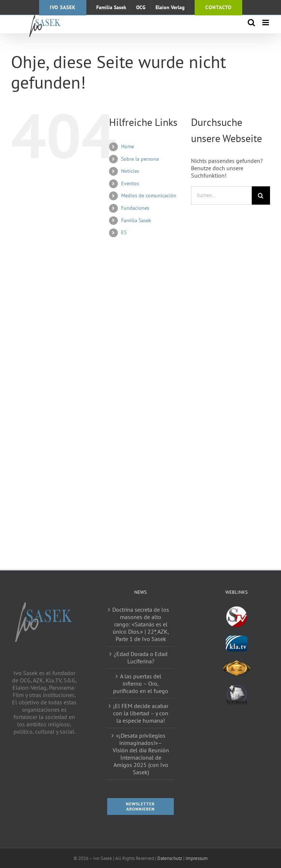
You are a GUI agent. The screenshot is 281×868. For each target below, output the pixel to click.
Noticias (130, 171)
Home (128, 146)
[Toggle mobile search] (251, 23)
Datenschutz (170, 858)
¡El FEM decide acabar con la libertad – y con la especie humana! (141, 713)
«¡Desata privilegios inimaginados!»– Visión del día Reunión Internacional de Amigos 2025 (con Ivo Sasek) (141, 754)
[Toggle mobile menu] (266, 23)
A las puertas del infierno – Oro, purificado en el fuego (141, 683)
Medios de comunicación (149, 195)
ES (124, 232)
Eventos (130, 183)
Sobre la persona (140, 159)
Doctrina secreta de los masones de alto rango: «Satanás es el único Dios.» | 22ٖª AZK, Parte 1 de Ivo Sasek (141, 624)
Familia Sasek (136, 220)
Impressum (197, 858)
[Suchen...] (221, 195)
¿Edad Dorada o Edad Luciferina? (141, 657)
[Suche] (261, 195)
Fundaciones (135, 208)
